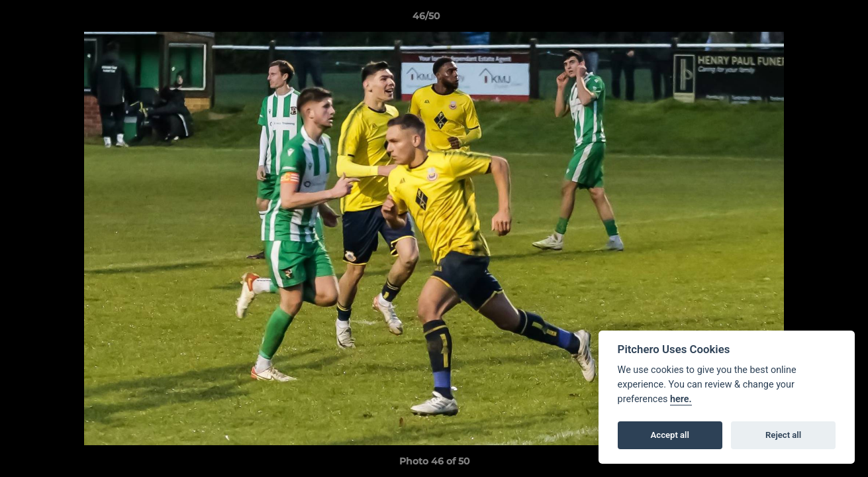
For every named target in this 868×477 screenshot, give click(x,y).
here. (681, 399)
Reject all (783, 435)
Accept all (670, 435)
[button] (812, 19)
